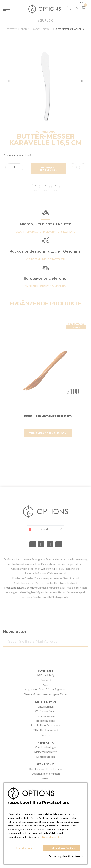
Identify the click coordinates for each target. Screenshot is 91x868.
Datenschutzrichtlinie (53, 837)
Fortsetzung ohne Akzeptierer (66, 856)
